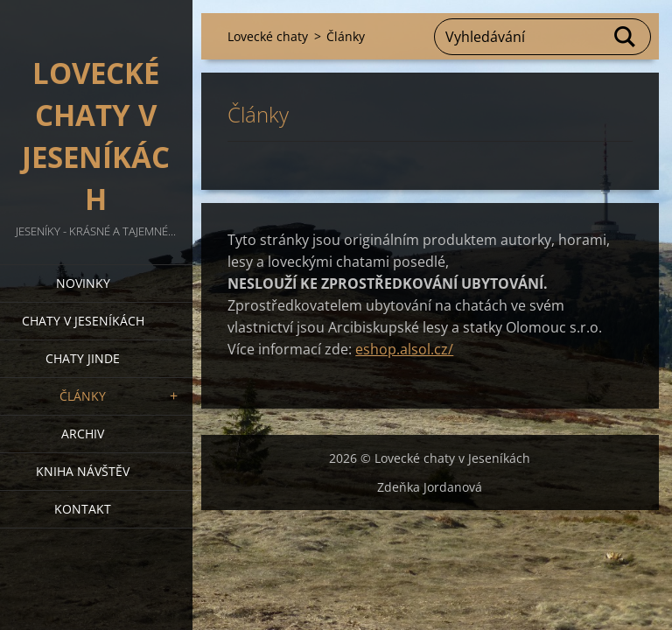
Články (83, 396)
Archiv (83, 434)
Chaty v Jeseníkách (83, 321)
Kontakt (83, 509)
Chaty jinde (83, 358)
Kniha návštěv (83, 471)
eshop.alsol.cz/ (404, 349)
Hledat (626, 37)
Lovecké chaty (268, 36)
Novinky (83, 283)
